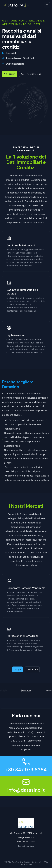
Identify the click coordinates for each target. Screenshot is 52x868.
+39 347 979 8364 (26, 770)
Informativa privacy (26, 846)
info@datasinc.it (26, 790)
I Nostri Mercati (31, 74)
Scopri (10, 74)
